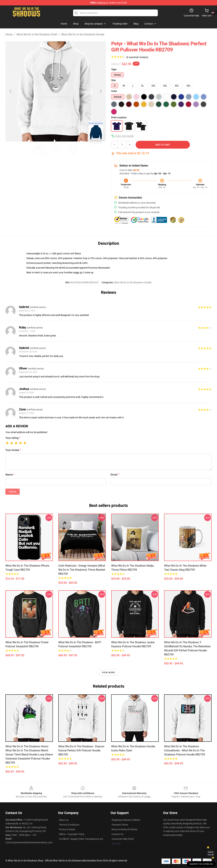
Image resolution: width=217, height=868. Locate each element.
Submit (13, 492)
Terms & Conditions (69, 825)
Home (9, 34)
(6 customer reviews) (137, 57)
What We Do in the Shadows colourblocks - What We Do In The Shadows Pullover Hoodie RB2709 (185, 750)
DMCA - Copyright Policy (72, 834)
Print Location (119, 117)
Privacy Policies (67, 829)
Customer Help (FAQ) (123, 839)
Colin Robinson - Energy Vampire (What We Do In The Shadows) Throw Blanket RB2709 (82, 570)
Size (114, 80)
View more (108, 673)
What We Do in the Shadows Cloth (37, 34)
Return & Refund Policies (124, 829)
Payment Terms (120, 825)
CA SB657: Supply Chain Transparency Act (81, 839)
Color (114, 91)
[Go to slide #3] (73, 150)
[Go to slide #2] (56, 150)
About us (64, 820)
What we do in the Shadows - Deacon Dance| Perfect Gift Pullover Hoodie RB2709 (81, 750)
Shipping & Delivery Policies (126, 820)
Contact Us (117, 834)
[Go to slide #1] (38, 150)
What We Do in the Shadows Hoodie (83, 34)
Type (114, 69)
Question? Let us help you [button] (201, 864)
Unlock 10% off (211, 853)
